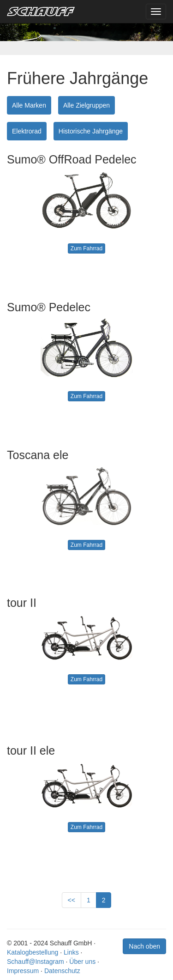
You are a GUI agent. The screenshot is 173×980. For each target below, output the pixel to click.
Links (71, 952)
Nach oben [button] (144, 946)
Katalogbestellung (33, 952)
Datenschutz (62, 971)
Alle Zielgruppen (86, 105)
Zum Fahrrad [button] (86, 248)
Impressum (23, 971)
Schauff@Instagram (36, 962)
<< (72, 900)
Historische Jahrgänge (91, 131)
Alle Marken (29, 105)
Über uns (82, 962)
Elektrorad (27, 131)
